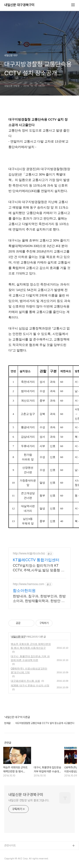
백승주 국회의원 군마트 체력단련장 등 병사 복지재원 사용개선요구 (31, 646)
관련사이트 (10, 845)
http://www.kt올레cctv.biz (29, 553)
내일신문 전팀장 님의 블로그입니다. (29, 800)
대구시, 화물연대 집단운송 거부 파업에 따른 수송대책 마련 (30, 658)
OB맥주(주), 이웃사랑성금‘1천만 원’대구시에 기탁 (29, 671)
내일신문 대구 (18, 637)
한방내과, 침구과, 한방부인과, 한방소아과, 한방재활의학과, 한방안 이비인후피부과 (39, 599)
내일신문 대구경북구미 (19, 5)
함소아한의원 (24, 591)
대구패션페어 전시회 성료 (25, 681)
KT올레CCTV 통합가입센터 (36, 560)
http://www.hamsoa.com (29, 584)
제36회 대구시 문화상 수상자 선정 (30, 686)
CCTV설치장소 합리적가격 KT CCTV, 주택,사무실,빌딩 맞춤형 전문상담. (39, 568)
